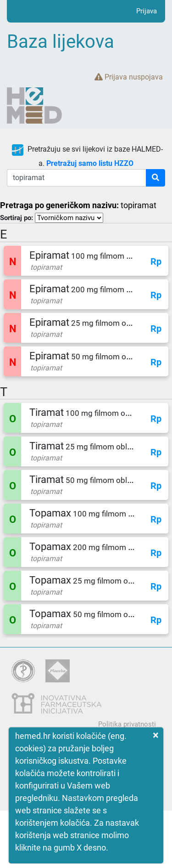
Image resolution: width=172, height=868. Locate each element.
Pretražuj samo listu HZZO (90, 163)
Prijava (147, 11)
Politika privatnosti (127, 724)
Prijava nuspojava (129, 77)
